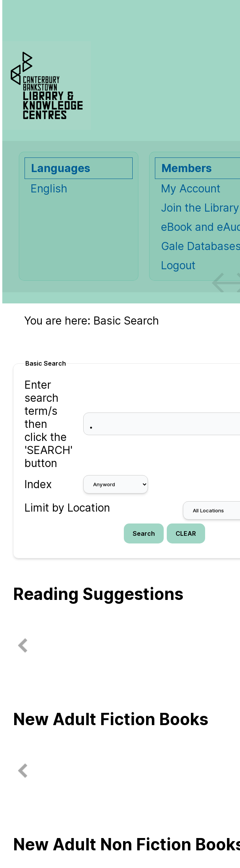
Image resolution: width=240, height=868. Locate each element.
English (49, 189)
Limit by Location (67, 508)
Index (38, 484)
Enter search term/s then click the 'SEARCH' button (48, 424)
